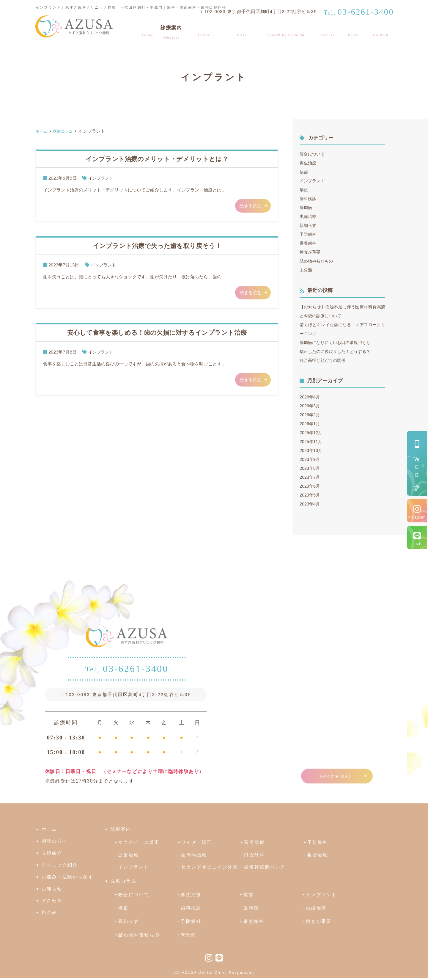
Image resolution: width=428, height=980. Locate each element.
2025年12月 (311, 432)
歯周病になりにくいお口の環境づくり (337, 342)
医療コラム (382, 33)
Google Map (336, 776)
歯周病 (306, 207)
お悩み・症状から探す (288, 33)
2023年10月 (311, 450)
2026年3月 (310, 406)
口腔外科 (254, 856)
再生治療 (309, 163)
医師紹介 (52, 855)
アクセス (331, 33)
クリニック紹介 (205, 33)
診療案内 (170, 33)
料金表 (355, 33)
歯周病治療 (194, 856)
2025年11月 (311, 441)
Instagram (417, 517)
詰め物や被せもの (317, 261)
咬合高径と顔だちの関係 (324, 360)
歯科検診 (309, 198)
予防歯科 (309, 234)
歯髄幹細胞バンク (265, 869)
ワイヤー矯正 (196, 844)
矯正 (304, 190)
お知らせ (52, 890)
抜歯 (304, 172)
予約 (417, 470)
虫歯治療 (309, 216)
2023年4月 (310, 504)
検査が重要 (311, 252)
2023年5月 (310, 495)
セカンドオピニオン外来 (209, 869)
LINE (417, 544)
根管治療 (318, 856)
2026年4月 (310, 397)
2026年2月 (310, 415)
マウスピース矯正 (139, 844)
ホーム (146, 33)
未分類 (306, 270)
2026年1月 (310, 424)
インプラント (102, 178)
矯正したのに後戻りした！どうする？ (337, 351)
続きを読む (251, 206)
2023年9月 (310, 459)
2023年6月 (310, 486)
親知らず (309, 225)
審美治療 (254, 844)
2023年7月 (310, 477)
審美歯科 (309, 243)
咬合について (313, 154)
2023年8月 (310, 468)
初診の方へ (243, 33)
